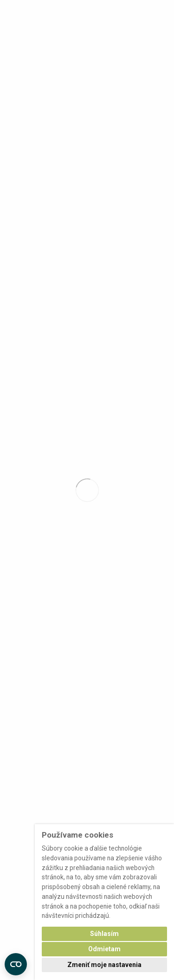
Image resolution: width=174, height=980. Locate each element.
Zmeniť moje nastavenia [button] (104, 965)
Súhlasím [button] (104, 934)
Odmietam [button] (104, 949)
